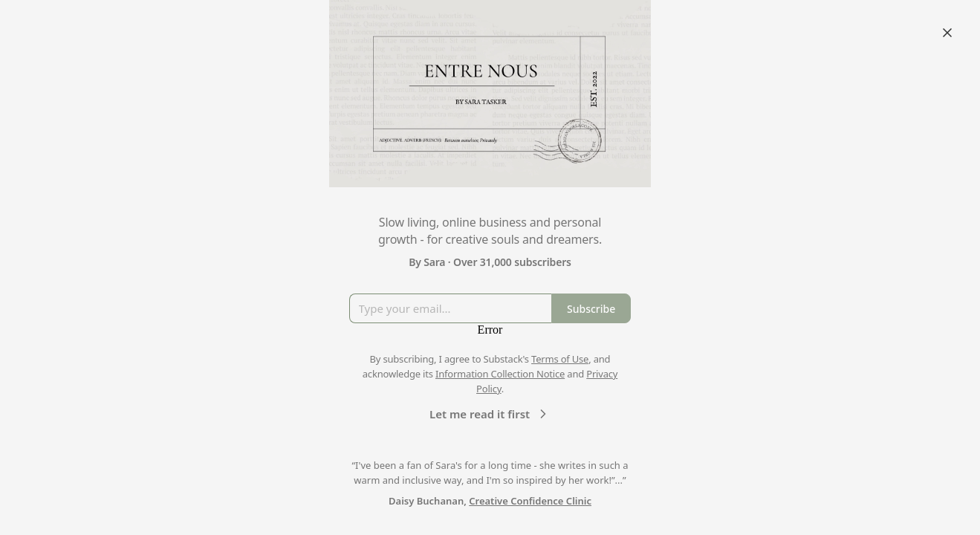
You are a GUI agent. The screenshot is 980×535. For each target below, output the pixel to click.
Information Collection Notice (500, 374)
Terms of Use (560, 359)
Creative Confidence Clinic (530, 501)
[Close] (947, 33)
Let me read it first (490, 414)
